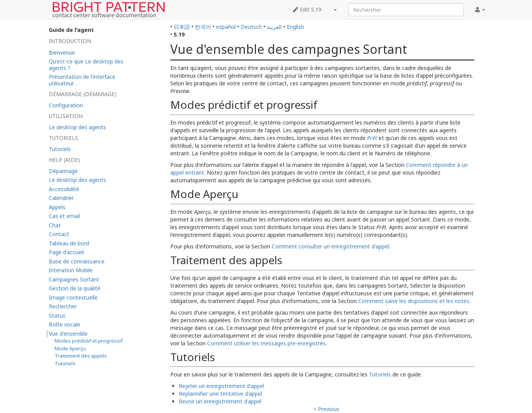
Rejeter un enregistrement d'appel (221, 386)
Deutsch (251, 27)
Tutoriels (380, 374)
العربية (274, 27)
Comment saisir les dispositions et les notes (414, 301)
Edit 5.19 (307, 9)
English (295, 27)
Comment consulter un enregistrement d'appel (330, 246)
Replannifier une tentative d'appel (220, 394)
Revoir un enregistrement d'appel (220, 401)
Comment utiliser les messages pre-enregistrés (266, 343)
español (226, 27)
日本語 (182, 27)
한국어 (203, 27)
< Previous (326, 409)
